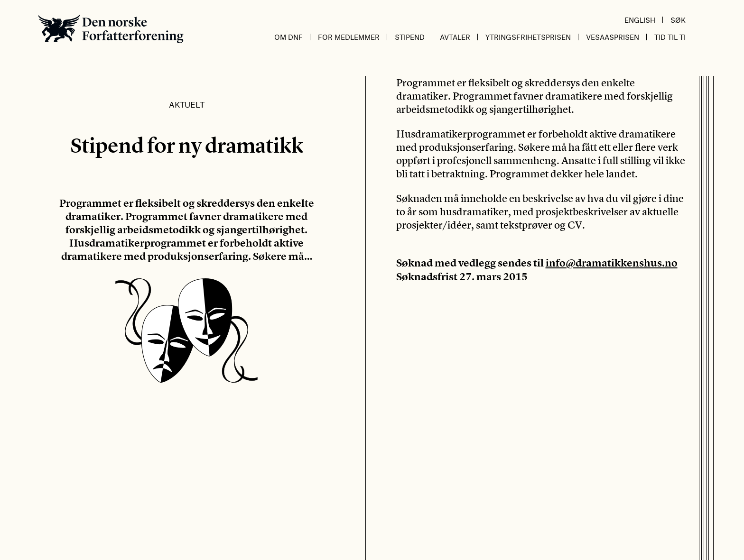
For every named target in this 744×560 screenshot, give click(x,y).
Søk (678, 20)
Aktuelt (187, 104)
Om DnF (288, 37)
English (640, 20)
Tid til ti (670, 37)
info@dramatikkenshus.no (612, 263)
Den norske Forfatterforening (111, 29)
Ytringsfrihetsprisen (528, 37)
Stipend (410, 37)
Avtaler (455, 37)
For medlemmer (349, 37)
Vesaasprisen (613, 37)
